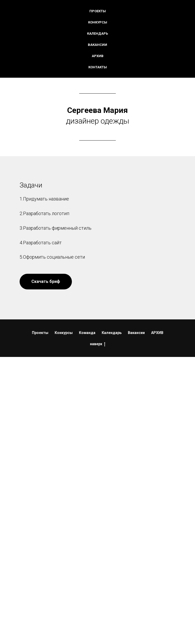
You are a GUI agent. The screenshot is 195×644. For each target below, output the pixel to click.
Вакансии (97, 45)
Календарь (97, 34)
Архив (98, 56)
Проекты (98, 11)
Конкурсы (98, 22)
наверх (98, 344)
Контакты (98, 67)
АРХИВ (157, 333)
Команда (87, 333)
